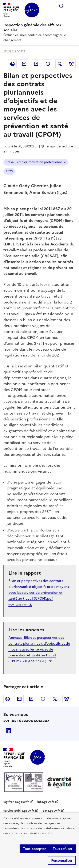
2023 (9, 171)
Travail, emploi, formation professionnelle (36, 162)
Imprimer (12, 64)
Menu (73, 6)
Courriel (24, 64)
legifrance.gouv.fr (16, 802)
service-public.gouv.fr (19, 811)
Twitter (60, 64)
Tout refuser (62, 849)
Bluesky (71, 64)
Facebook (48, 64)
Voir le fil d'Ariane (14, 51)
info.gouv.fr (46, 802)
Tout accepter (34, 849)
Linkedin (36, 64)
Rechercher (61, 6)
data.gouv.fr (51, 811)
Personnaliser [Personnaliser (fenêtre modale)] (62, 860)
